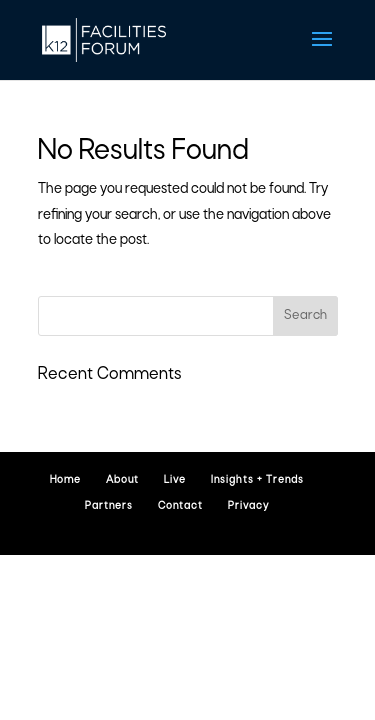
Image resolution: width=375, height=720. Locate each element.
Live (175, 480)
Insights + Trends (257, 480)
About (122, 480)
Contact (180, 506)
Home (65, 480)
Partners (109, 506)
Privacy (248, 506)
